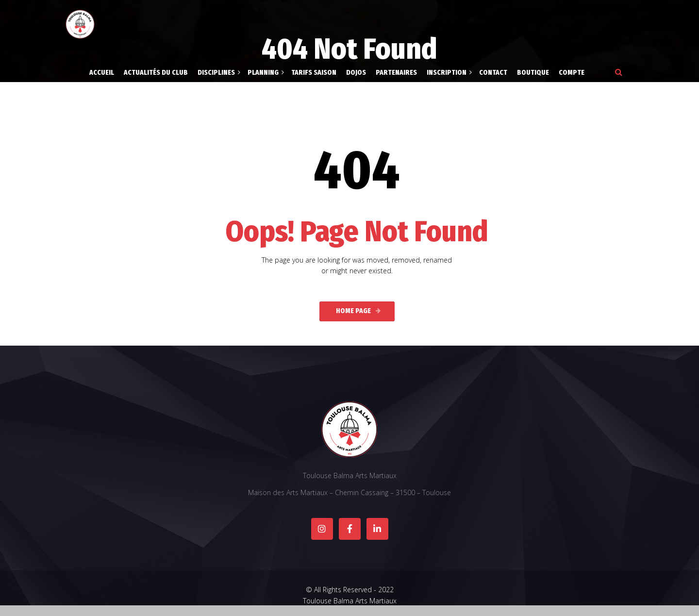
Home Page (353, 311)
